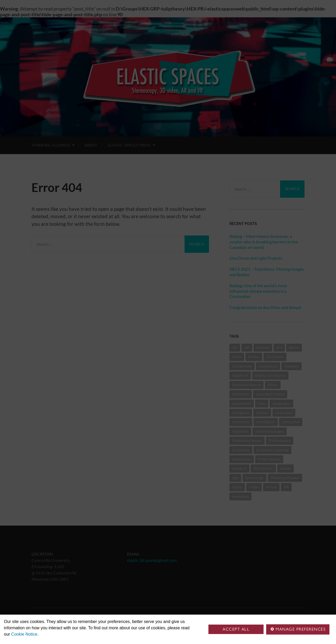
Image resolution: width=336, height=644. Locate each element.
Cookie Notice (24, 634)
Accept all (236, 629)
